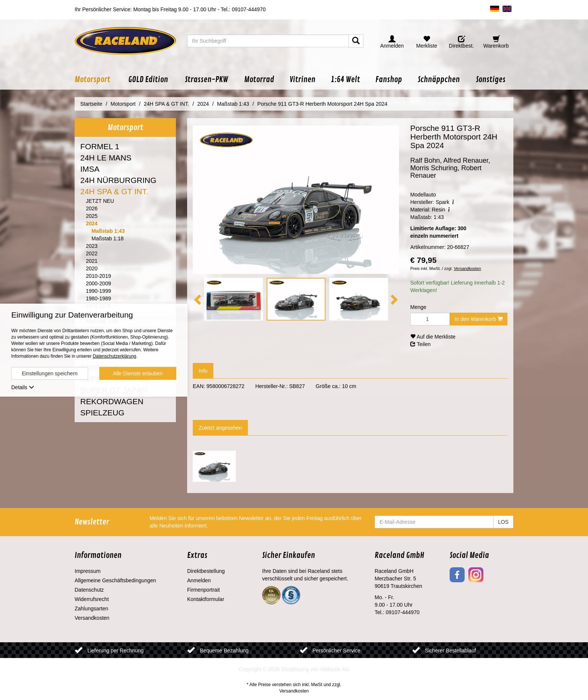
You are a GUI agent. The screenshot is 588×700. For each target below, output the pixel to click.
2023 (92, 246)
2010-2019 (98, 276)
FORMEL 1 (100, 146)
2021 (92, 261)
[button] (97, 80)
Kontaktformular (206, 599)
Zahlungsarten (91, 609)
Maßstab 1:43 (108, 231)
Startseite (91, 104)
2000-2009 (98, 283)
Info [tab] (203, 371)
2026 (92, 208)
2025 (92, 216)
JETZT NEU (100, 201)
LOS (503, 522)
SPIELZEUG (102, 413)
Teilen (420, 344)
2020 (92, 268)
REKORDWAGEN (112, 401)
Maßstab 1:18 (108, 238)
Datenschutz (89, 590)
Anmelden (199, 580)
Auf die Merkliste (433, 337)
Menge (418, 307)
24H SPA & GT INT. (114, 191)
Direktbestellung (206, 571)
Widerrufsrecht (92, 599)
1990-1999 (98, 291)
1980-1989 (98, 298)
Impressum (88, 571)
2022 (92, 253)
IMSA (90, 169)
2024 (92, 223)
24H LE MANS (106, 158)
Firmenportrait (203, 590)
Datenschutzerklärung (114, 356)
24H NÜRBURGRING (118, 180)
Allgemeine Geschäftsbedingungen (115, 580)
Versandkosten (467, 268)
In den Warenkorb (479, 319)
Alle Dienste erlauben (138, 373)
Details (23, 387)
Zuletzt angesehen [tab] (220, 428)
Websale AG (335, 669)
